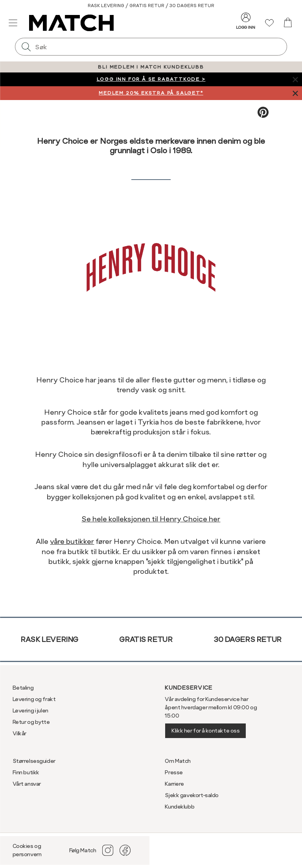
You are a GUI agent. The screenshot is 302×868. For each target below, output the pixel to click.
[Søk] (26, 47)
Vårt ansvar (27, 784)
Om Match (178, 761)
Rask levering (49, 639)
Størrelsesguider (34, 761)
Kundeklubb (180, 807)
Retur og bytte (31, 722)
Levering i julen (30, 710)
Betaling (23, 688)
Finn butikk (26, 772)
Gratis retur (146, 639)
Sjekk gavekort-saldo (192, 795)
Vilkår (19, 733)
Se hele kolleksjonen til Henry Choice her (151, 519)
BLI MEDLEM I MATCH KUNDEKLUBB (151, 67)
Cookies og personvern (27, 850)
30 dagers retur (248, 639)
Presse (174, 772)
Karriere (174, 784)
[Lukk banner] (295, 79)
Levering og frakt (34, 699)
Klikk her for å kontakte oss (205, 731)
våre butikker (72, 541)
